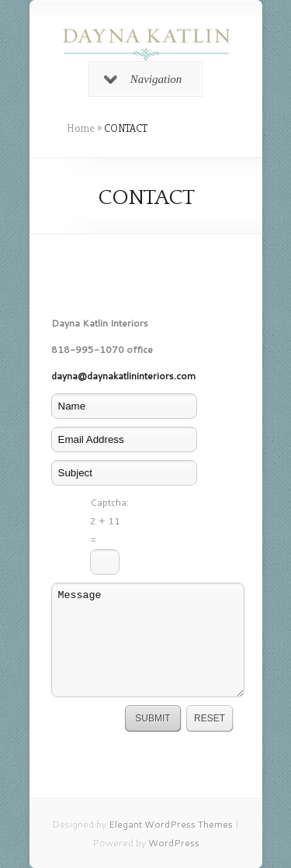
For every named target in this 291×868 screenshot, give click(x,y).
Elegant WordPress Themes (171, 824)
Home (81, 128)
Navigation (143, 79)
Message (148, 640)
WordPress (174, 843)
